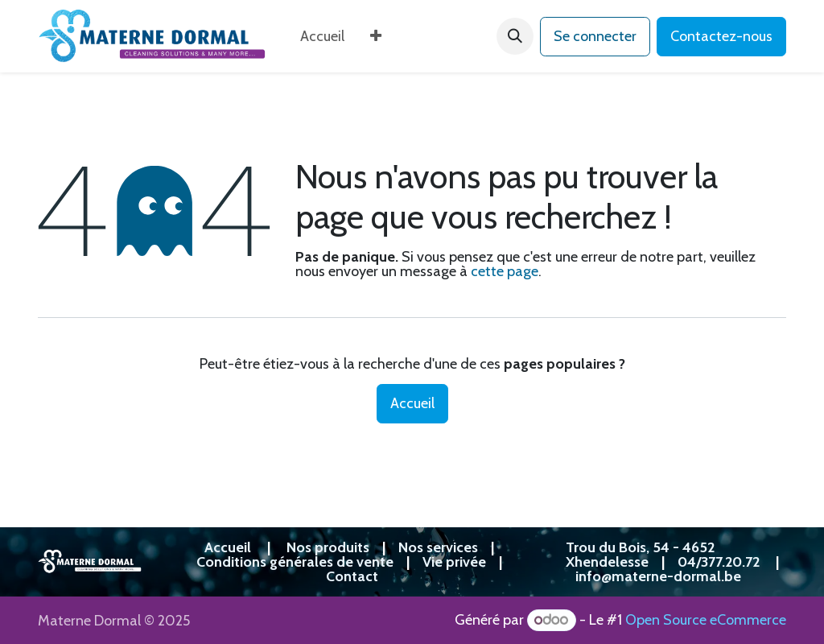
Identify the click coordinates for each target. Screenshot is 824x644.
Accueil (412, 403)
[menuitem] (322, 36)
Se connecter (595, 36)
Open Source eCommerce (706, 620)
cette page (505, 271)
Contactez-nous (721, 36)
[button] (515, 36)
